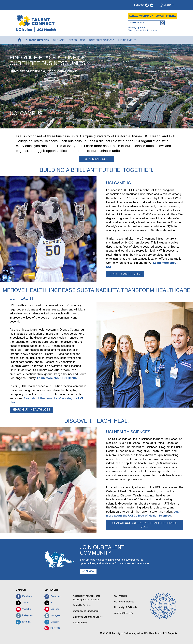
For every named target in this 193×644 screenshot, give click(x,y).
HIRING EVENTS (127, 40)
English (167, 5)
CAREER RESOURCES (102, 40)
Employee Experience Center (88, 617)
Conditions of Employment (86, 611)
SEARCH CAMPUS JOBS (125, 274)
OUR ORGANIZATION (37, 40)
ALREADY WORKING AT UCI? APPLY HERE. (152, 16)
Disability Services (82, 606)
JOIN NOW (88, 572)
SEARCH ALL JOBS (97, 159)
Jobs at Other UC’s (124, 613)
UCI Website (121, 596)
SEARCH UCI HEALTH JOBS (31, 410)
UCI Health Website (124, 602)
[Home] (20, 40)
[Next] (190, 86)
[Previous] (3, 86)
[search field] (144, 23)
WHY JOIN (59, 40)
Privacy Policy (80, 623)
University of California (126, 608)
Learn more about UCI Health (57, 378)
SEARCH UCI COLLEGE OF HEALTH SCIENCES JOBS (145, 525)
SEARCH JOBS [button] (77, 40)
